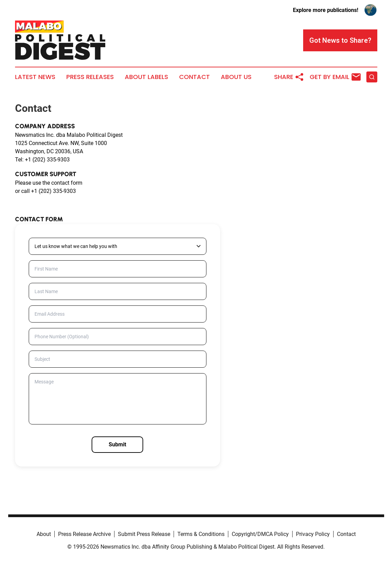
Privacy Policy (313, 534)
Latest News (35, 77)
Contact (194, 77)
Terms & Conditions (201, 534)
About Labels (146, 77)
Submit (117, 444)
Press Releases (90, 77)
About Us (236, 77)
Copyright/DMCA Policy (260, 534)
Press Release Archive (84, 534)
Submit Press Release (144, 534)
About (44, 534)
